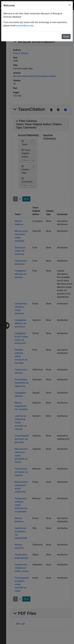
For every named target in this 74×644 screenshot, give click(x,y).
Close (66, 36)
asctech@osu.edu (25, 26)
